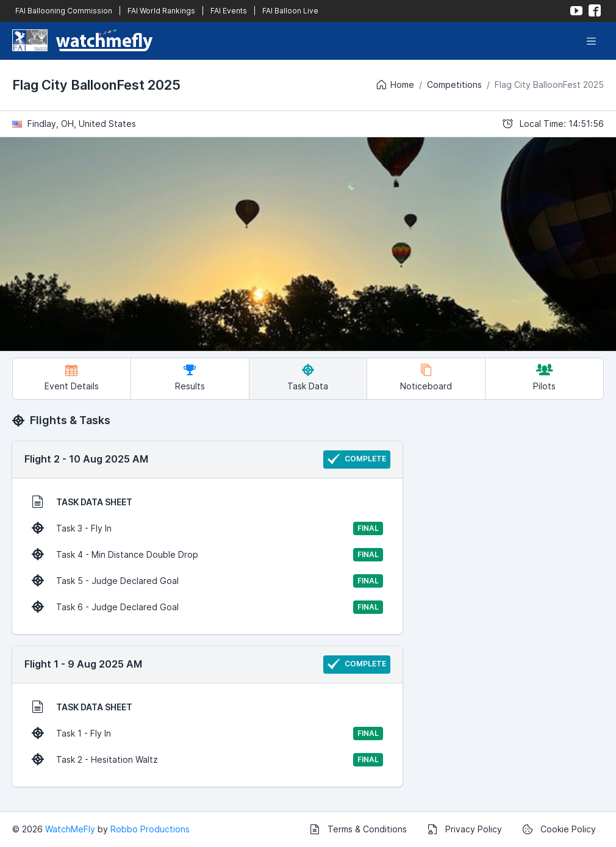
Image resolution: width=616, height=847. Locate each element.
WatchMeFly (70, 829)
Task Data (308, 377)
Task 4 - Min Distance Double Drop (207, 555)
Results (190, 377)
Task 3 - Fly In (207, 528)
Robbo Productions (150, 829)
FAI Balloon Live (290, 11)
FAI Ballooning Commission (64, 11)
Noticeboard (426, 377)
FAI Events (229, 11)
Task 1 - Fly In (207, 733)
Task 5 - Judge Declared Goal (207, 581)
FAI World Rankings (161, 11)
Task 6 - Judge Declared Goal (207, 607)
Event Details (72, 377)
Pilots (544, 377)
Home (395, 85)
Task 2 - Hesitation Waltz (207, 760)
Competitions (454, 85)
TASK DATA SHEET (82, 502)
